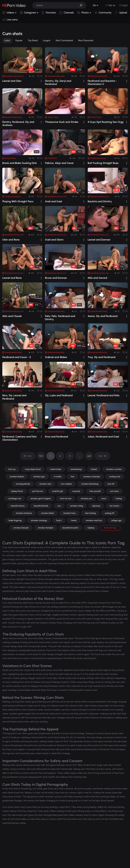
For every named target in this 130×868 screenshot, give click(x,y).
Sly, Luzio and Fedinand (59, 395)
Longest (47, 40)
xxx (59, 506)
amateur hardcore (24, 513)
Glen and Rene (11, 240)
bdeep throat (17, 491)
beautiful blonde (41, 506)
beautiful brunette (70, 528)
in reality (58, 477)
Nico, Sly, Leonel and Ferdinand (14, 397)
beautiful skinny (18, 506)
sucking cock (115, 477)
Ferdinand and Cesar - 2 (17, 357)
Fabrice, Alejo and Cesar (59, 163)
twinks (74, 520)
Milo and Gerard (97, 278)
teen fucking (90, 513)
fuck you (12, 469)
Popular (19, 40)
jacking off (110, 513)
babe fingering (15, 520)
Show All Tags (110, 528)
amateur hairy (69, 513)
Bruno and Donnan (56, 278)
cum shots (114, 491)
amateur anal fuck (94, 520)
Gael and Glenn (54, 240)
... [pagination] (79, 456)
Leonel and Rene (12, 278)
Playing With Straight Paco (18, 201)
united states (56, 469)
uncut (104, 498)
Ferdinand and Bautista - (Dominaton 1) (102, 82)
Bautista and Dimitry (100, 201)
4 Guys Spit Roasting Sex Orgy (106, 122)
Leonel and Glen (12, 81)
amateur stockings (39, 520)
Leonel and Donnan (99, 240)
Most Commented (64, 40)
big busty (96, 506)
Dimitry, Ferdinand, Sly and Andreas (18, 124)
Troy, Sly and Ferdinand (102, 357)
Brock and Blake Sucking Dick (20, 163)
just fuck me (37, 491)
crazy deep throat (33, 469)
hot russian (114, 506)
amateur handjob (45, 528)
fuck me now (66, 498)
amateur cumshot (114, 469)
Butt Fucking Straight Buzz (103, 163)
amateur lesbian (17, 477)
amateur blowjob (21, 528)
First (41, 456)
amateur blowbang (90, 484)
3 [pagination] (70, 456)
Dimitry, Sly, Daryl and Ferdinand (58, 82)
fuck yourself (95, 491)
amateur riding (77, 506)
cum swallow (66, 484)
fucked (94, 469)
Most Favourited (86, 40)
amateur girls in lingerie (41, 498)
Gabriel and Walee (56, 357)
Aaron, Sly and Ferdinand (103, 316)
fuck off (111, 484)
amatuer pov (86, 498)
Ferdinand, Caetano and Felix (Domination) (20, 438)
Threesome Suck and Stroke (62, 122)
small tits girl (58, 491)
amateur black (48, 513)
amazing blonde (23, 484)
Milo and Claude (12, 316)
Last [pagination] (89, 456)
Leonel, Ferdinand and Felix (104, 395)
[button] (82, 5)
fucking (119, 498)
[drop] (41, 81)
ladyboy (91, 528)
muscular (76, 491)
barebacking (76, 469)
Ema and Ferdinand (56, 437)
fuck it (59, 520)
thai (72, 477)
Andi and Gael (53, 201)
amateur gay (39, 477)
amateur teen (45, 484)
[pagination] (28, 456)
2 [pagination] (60, 456)
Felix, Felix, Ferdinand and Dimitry (60, 318)
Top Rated (33, 40)
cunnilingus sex (15, 498)
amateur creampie (92, 477)
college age (116, 520)
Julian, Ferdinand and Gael (103, 437)
